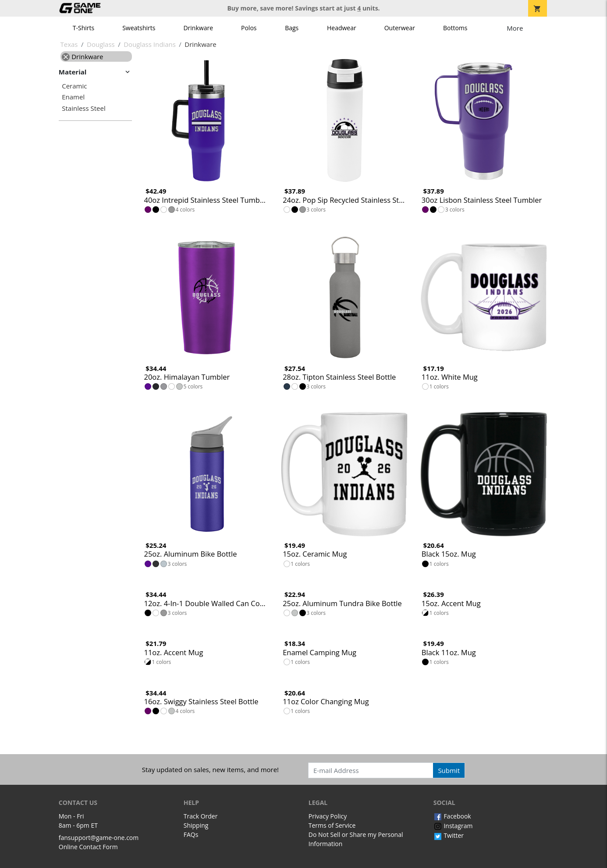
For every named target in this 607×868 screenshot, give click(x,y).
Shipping (196, 825)
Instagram (453, 826)
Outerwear (400, 28)
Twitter (449, 835)
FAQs (191, 834)
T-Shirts (83, 28)
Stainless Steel (84, 108)
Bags (292, 28)
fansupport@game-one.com (99, 838)
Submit (449, 770)
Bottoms (455, 28)
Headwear (342, 28)
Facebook (452, 816)
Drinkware (198, 28)
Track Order (201, 816)
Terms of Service (332, 825)
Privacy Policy (328, 816)
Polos (249, 28)
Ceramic (74, 86)
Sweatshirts (139, 28)
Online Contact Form (88, 847)
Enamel (73, 97)
